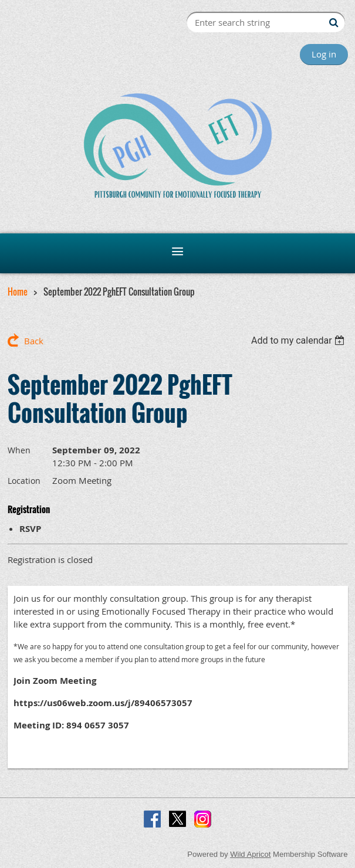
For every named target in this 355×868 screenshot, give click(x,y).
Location (24, 481)
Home (18, 291)
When (19, 450)
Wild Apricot (250, 854)
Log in (324, 54)
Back (34, 341)
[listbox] (300, 340)
